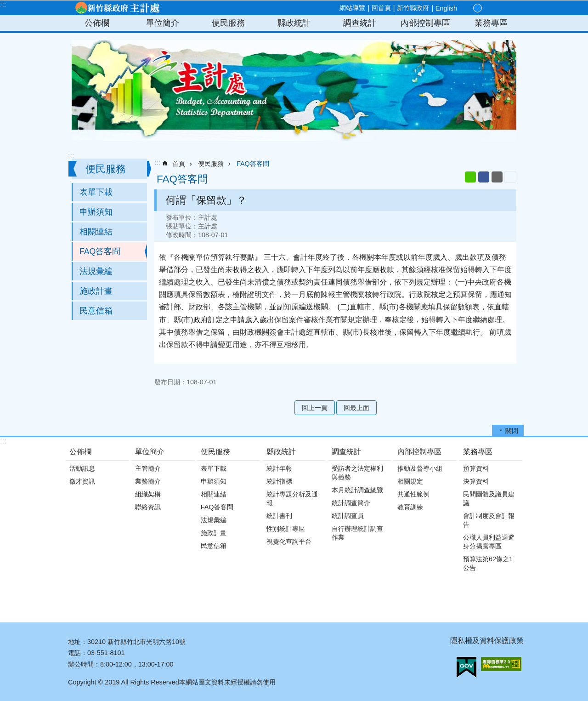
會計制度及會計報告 (489, 520)
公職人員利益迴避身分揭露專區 (489, 542)
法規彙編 (96, 271)
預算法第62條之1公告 (488, 563)
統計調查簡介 (351, 503)
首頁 (179, 164)
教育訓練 (410, 507)
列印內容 (510, 177)
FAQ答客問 (100, 251)
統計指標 (279, 481)
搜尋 (509, 9)
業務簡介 (148, 481)
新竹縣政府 (413, 8)
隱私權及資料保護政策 (487, 641)
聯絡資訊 (148, 507)
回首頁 (381, 8)
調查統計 (360, 23)
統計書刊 (279, 516)
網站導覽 (352, 8)
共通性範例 (413, 494)
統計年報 (279, 468)
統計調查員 (348, 516)
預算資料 (476, 468)
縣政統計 (294, 23)
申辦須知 (96, 212)
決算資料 (476, 481)
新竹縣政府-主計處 (117, 8)
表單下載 (96, 192)
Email (497, 177)
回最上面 (356, 408)
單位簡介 (163, 23)
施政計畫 (96, 291)
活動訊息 (82, 468)
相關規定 (410, 481)
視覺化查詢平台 (289, 541)
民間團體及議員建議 (489, 499)
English (446, 8)
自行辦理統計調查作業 (357, 533)
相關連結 (96, 232)
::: (3, 4)
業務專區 (491, 23)
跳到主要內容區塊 (5, 5)
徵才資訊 (82, 481)
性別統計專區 (286, 529)
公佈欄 (97, 23)
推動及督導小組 (420, 468)
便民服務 (228, 23)
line (470, 177)
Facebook (484, 177)
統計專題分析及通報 (292, 499)
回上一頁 (315, 408)
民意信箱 (96, 311)
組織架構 (148, 494)
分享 (498, 8)
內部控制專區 (425, 23)
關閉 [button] (512, 431)
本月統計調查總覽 (357, 490)
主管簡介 (148, 468)
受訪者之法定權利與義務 (357, 473)
